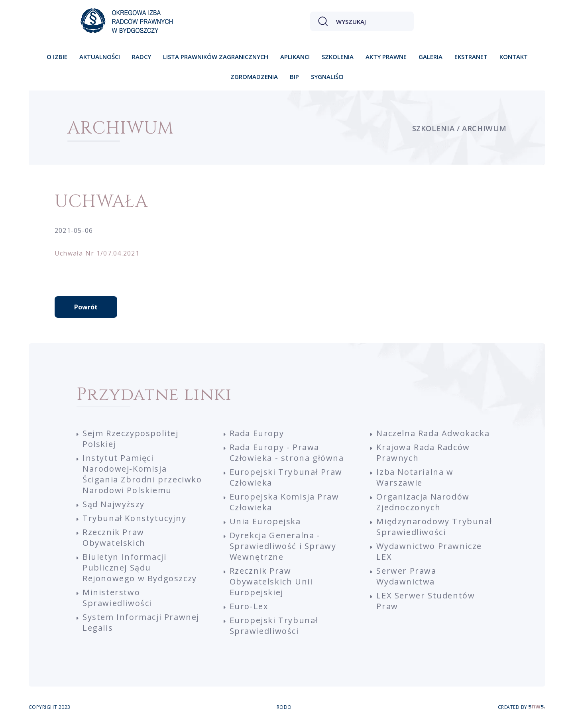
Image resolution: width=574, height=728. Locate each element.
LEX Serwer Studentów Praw (426, 601)
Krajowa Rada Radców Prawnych (423, 453)
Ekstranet (471, 57)
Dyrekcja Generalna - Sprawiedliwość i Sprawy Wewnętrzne (283, 546)
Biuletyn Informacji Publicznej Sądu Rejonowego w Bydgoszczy (140, 568)
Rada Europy (257, 433)
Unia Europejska (265, 521)
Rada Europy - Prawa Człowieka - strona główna (287, 453)
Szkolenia (338, 57)
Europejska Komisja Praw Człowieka (284, 502)
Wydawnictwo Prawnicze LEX (429, 551)
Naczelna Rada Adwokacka (433, 433)
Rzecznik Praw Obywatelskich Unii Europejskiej (271, 581)
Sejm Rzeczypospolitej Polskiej (131, 439)
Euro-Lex (249, 606)
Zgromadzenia (254, 77)
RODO (284, 707)
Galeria (431, 57)
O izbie (57, 57)
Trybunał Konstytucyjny (134, 518)
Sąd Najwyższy (114, 504)
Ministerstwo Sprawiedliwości (117, 598)
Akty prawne (386, 57)
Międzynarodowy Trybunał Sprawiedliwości (434, 527)
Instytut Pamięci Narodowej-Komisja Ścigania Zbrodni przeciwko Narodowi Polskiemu (142, 474)
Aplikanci (295, 57)
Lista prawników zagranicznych (216, 57)
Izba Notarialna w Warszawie (415, 477)
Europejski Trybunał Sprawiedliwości (274, 626)
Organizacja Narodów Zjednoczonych (423, 502)
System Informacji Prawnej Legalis (141, 622)
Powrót (86, 307)
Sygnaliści (327, 77)
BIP (294, 77)
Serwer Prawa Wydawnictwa (406, 576)
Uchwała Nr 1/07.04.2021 (97, 253)
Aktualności (100, 57)
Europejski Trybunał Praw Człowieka (286, 477)
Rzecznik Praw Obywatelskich (114, 537)
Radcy (142, 57)
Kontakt (514, 57)
